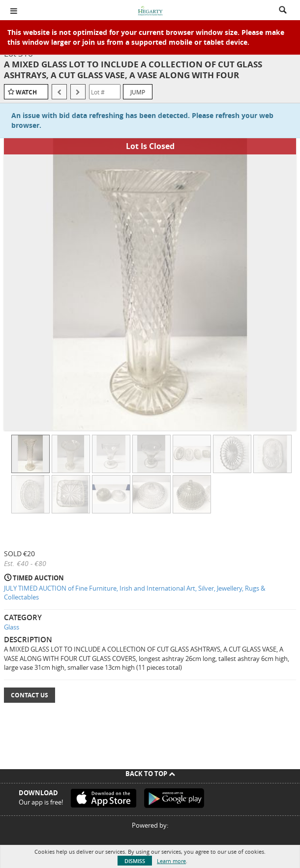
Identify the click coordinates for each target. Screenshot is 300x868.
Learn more (171, 861)
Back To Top (150, 774)
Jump (138, 92)
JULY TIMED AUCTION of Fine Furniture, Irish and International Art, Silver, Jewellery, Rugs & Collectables (135, 593)
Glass (12, 627)
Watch (26, 92)
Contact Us (30, 695)
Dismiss (135, 861)
